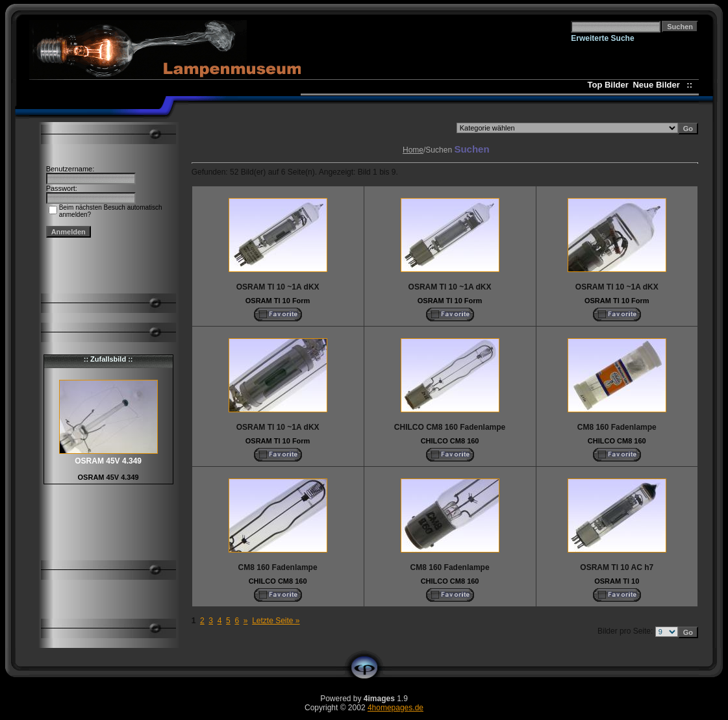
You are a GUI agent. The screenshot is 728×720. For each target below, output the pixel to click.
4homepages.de (395, 708)
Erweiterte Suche (602, 38)
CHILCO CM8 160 (450, 441)
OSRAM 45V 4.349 (108, 477)
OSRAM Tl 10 (617, 581)
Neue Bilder (658, 85)
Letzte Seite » (276, 621)
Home (413, 150)
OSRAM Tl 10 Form (278, 301)
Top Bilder (608, 85)
